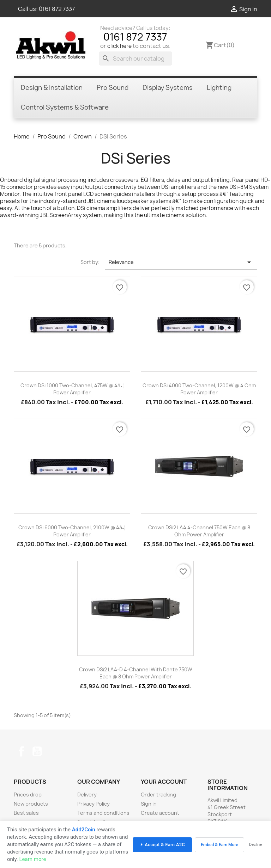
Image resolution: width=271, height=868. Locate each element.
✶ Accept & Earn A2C (162, 845)
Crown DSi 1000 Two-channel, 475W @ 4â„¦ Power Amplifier (72, 389)
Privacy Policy (94, 804)
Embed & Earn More (219, 845)
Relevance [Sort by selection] (181, 262)
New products (31, 804)
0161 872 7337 (57, 9)
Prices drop (28, 795)
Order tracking (158, 795)
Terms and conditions (103, 813)
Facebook (22, 751)
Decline (255, 845)
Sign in (149, 804)
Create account (160, 813)
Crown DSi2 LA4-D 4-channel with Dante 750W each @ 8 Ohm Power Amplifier (136, 673)
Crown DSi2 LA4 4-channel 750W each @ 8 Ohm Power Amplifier (199, 531)
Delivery (87, 795)
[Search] (135, 59)
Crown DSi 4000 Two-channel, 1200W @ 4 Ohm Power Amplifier (199, 389)
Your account (164, 782)
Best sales (26, 813)
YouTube (37, 751)
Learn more (32, 859)
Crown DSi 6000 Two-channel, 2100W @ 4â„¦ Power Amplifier (72, 531)
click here (119, 46)
